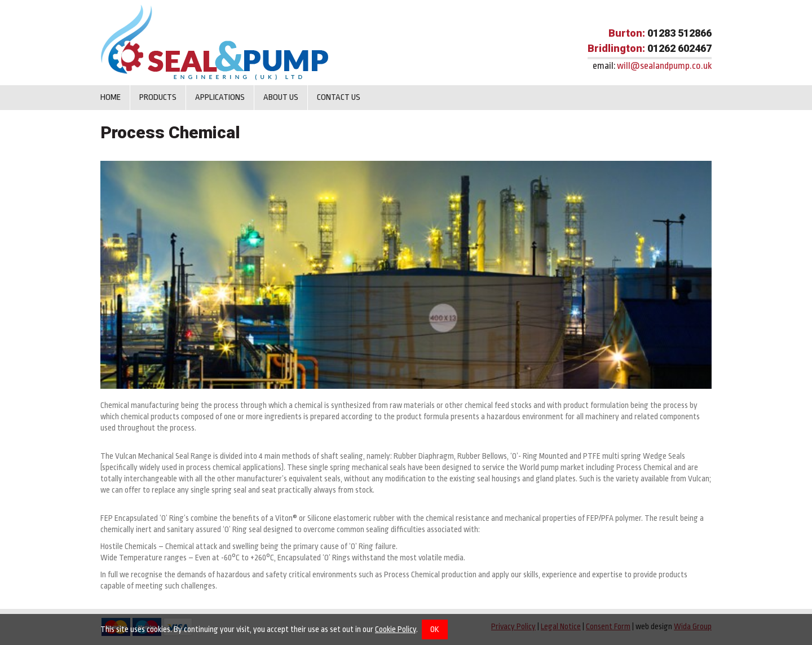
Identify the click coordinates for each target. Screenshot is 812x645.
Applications (220, 97)
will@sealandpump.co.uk (664, 66)
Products (158, 97)
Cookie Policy (396, 629)
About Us (281, 97)
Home (111, 97)
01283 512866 (679, 33)
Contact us (339, 97)
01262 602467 (679, 48)
